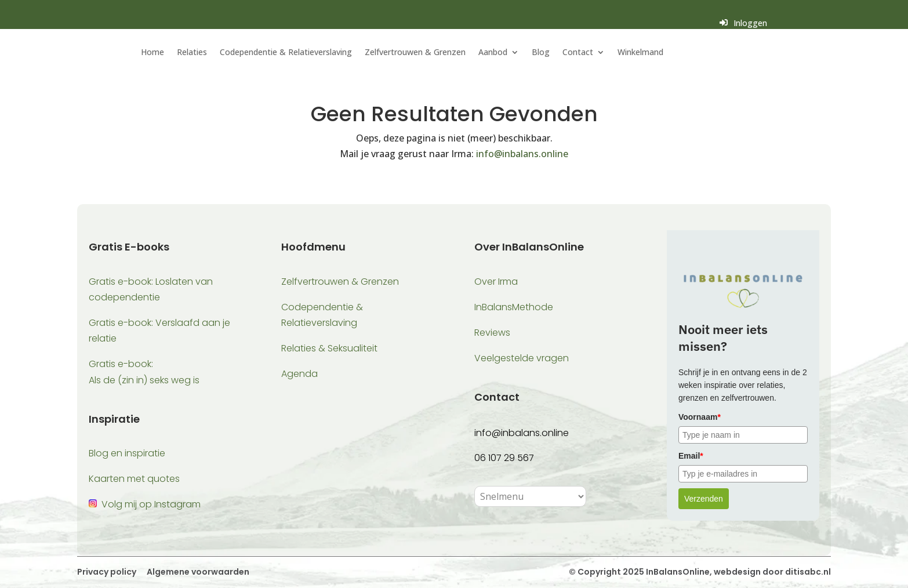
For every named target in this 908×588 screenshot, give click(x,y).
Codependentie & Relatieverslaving (286, 53)
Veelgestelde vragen (522, 358)
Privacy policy (107, 572)
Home (152, 53)
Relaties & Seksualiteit (329, 348)
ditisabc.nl (808, 572)
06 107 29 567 (504, 458)
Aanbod (493, 53)
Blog (541, 53)
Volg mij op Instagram (151, 504)
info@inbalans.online (522, 154)
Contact (578, 53)
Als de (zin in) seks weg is (144, 380)
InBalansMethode (514, 307)
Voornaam (700, 417)
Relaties (192, 53)
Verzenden (704, 499)
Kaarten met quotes (134, 479)
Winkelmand (640, 53)
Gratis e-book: (121, 364)
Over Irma (496, 282)
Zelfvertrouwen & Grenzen (415, 53)
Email (691, 456)
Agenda (299, 374)
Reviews (492, 333)
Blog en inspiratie (127, 453)
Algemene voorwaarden (197, 572)
